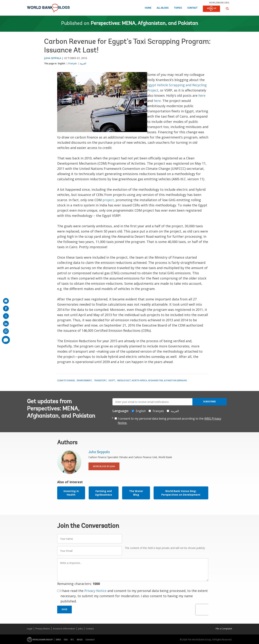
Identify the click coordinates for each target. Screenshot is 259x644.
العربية (83, 63)
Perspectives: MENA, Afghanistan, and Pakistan (144, 24)
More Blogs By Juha (104, 466)
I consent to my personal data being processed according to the (170, 421)
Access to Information (64, 629)
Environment (84, 380)
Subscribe (209, 402)
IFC (72, 640)
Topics (178, 8)
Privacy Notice (95, 591)
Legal (30, 629)
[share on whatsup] (6, 331)
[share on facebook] (6, 308)
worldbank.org (219, 3)
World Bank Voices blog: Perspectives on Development (181, 493)
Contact (192, 8)
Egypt (112, 380)
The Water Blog (136, 493)
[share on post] (6, 316)
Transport (100, 380)
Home (148, 8)
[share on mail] (6, 301)
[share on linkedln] (6, 324)
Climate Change (66, 380)
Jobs (80, 629)
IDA (66, 640)
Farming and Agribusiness (104, 493)
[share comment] (6, 340)
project (108, 200)
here (202, 95)
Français (73, 63)
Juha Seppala (53, 58)
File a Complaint (224, 629)
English (62, 63)
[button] (227, 9)
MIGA (80, 640)
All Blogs (163, 8)
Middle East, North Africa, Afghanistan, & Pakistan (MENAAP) (152, 380)
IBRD (58, 640)
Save (65, 609)
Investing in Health (71, 493)
